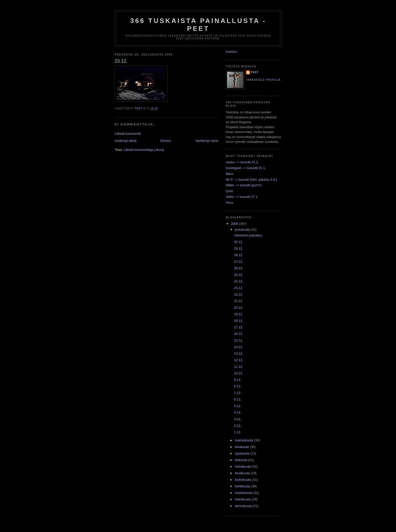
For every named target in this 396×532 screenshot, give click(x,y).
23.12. (238, 288)
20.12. (238, 308)
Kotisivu (232, 52)
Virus (229, 203)
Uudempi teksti (126, 141)
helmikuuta (243, 499)
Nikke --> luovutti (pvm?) (244, 185)
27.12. (238, 262)
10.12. (238, 373)
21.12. (238, 301)
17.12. (238, 327)
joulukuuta (243, 230)
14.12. (238, 347)
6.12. (238, 399)
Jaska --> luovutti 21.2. (242, 162)
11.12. (238, 367)
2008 (235, 224)
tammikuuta (244, 506)
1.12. (238, 432)
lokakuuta (242, 447)
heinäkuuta (243, 467)
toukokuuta (243, 480)
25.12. (238, 275)
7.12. (238, 393)
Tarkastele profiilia (263, 80)
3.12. (238, 419)
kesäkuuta (243, 473)
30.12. (238, 242)
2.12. (238, 426)
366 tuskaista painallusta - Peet (198, 25)
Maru (230, 174)
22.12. (238, 294)
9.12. (238, 380)
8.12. (238, 386)
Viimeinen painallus (248, 235)
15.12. (238, 340)
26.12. (238, 268)
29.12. (238, 248)
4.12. (238, 413)
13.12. (238, 353)
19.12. (238, 314)
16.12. (238, 334)
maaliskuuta (244, 493)
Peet (255, 72)
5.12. (238, 406)
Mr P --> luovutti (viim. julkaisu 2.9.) (251, 180)
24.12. (238, 281)
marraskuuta (244, 440)
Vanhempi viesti (207, 141)
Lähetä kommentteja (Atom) (144, 150)
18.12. (238, 321)
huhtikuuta (243, 486)
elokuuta (242, 460)
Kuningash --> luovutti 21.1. (246, 168)
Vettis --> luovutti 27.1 (242, 197)
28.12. (238, 255)
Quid (229, 191)
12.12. (238, 360)
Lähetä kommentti (128, 134)
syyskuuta (243, 453)
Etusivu (166, 141)
